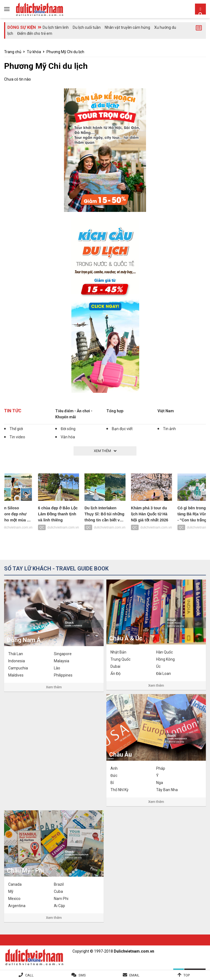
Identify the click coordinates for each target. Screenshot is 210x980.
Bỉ (112, 783)
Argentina (17, 906)
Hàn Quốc (164, 652)
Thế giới (16, 429)
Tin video (17, 437)
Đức (114, 776)
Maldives (16, 675)
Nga (160, 783)
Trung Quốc (120, 659)
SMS (82, 975)
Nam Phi (61, 899)
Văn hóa (68, 437)
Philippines (63, 675)
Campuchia (18, 668)
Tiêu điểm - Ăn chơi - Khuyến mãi (74, 414)
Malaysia (62, 661)
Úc (158, 666)
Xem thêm (54, 687)
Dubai (115, 666)
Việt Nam (166, 411)
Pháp (161, 768)
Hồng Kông (165, 659)
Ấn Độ (116, 674)
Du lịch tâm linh (56, 27)
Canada (15, 884)
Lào (57, 668)
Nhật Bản (118, 652)
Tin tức (13, 411)
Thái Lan (16, 654)
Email (134, 975)
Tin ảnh (169, 429)
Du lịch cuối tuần (87, 27)
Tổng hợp (115, 411)
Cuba (58, 891)
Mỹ (11, 891)
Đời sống (68, 429)
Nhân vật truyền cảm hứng (127, 27)
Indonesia (17, 661)
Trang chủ (13, 52)
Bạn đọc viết (122, 429)
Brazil (59, 884)
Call (29, 975)
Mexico (14, 899)
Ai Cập (59, 906)
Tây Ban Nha (167, 790)
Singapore (63, 654)
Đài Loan (164, 674)
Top (187, 975)
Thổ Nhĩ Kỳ (119, 790)
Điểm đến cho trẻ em (35, 33)
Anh (114, 768)
